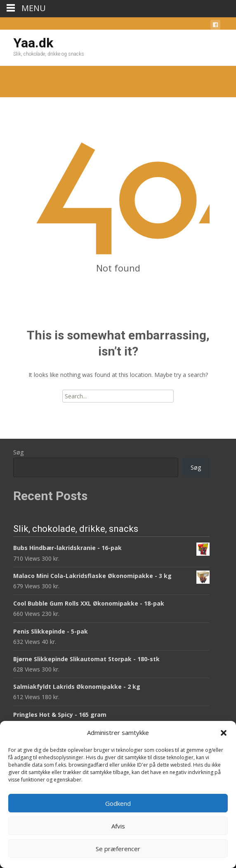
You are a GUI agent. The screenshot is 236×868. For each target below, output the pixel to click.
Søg (18, 452)
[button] (224, 733)
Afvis (118, 826)
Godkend (118, 803)
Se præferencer (118, 849)
